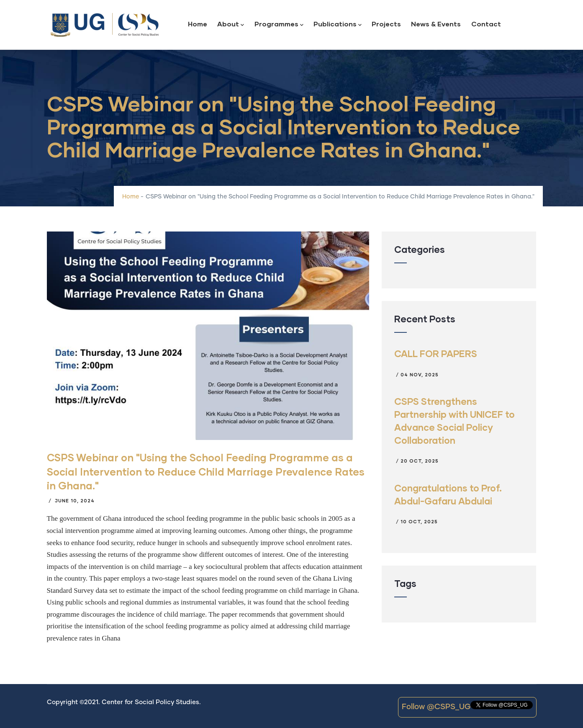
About (231, 24)
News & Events (436, 24)
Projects (386, 24)
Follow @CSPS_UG (436, 707)
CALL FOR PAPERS (436, 354)
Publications (338, 24)
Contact (486, 24)
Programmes (279, 24)
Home (198, 24)
